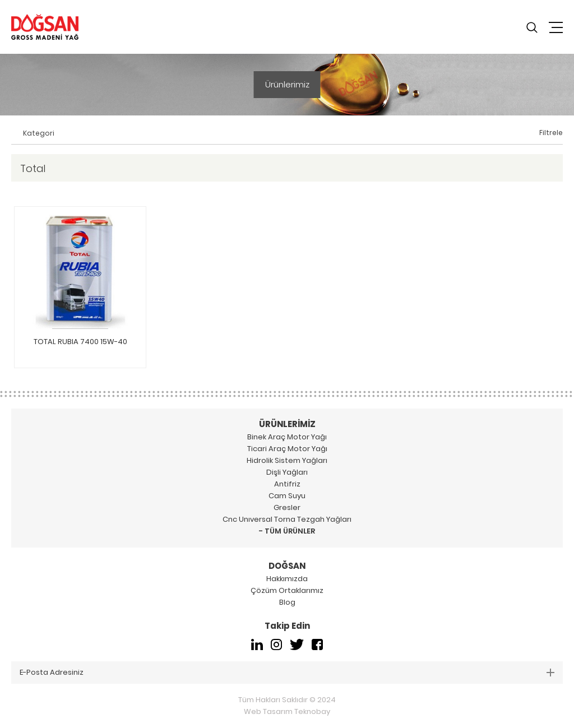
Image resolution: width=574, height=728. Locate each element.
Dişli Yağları (287, 472)
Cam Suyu (287, 496)
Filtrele (551, 133)
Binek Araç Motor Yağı (287, 437)
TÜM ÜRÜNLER (290, 531)
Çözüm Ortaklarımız (287, 590)
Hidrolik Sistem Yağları (287, 460)
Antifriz (287, 484)
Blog (287, 602)
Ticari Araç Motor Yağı (287, 449)
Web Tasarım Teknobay (287, 712)
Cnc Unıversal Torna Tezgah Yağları (287, 519)
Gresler (287, 507)
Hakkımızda (287, 579)
